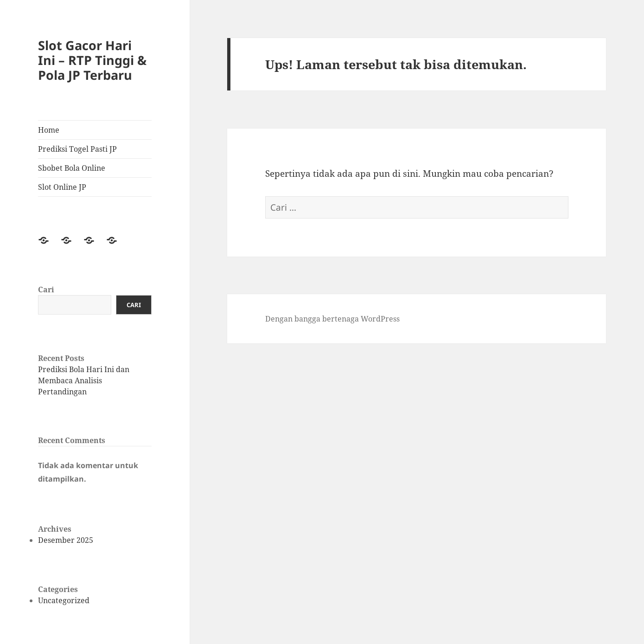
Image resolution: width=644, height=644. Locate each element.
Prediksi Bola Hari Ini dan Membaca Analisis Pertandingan (84, 380)
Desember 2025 (66, 540)
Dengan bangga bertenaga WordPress (332, 319)
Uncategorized (64, 600)
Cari (46, 290)
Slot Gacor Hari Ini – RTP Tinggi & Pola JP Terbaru (92, 60)
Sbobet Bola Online (72, 168)
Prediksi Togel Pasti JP (77, 149)
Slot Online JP (62, 187)
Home (49, 130)
